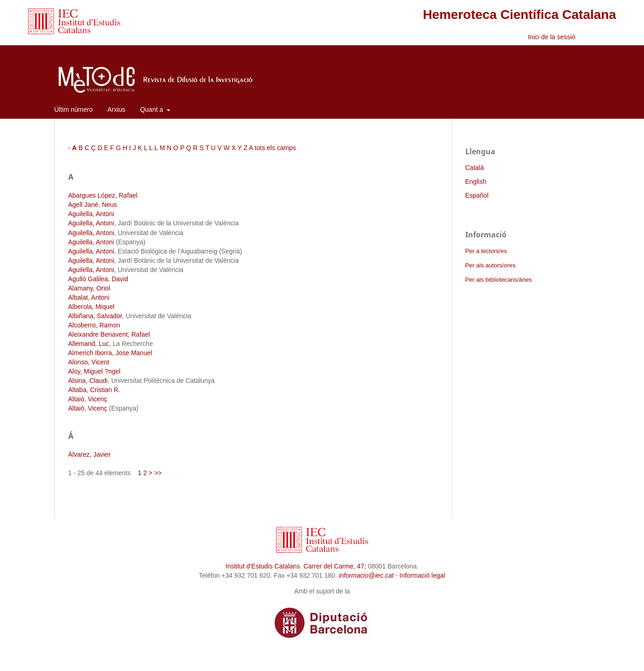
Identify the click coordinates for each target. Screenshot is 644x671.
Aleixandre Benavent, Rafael (109, 334)
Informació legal (422, 575)
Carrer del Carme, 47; (334, 566)
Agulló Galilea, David (98, 279)
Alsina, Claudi (88, 381)
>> (158, 473)
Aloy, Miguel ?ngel (94, 371)
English (476, 181)
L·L (153, 148)
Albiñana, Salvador (95, 316)
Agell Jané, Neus (93, 205)
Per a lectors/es (486, 251)
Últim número (74, 109)
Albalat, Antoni (89, 297)
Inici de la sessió (551, 37)
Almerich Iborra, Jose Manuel (110, 353)
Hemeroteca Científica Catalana (520, 15)
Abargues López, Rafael (103, 195)
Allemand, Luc (89, 344)
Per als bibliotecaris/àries (499, 280)
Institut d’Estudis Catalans (263, 566)
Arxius (117, 109)
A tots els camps (272, 148)
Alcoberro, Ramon (94, 325)
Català (475, 168)
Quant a (152, 109)
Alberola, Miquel (91, 307)
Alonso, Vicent (89, 362)
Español (477, 195)
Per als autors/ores (491, 265)
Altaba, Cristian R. (94, 390)
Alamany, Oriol (89, 288)
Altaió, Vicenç (88, 399)
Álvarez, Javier (90, 454)
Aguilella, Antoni (91, 214)
